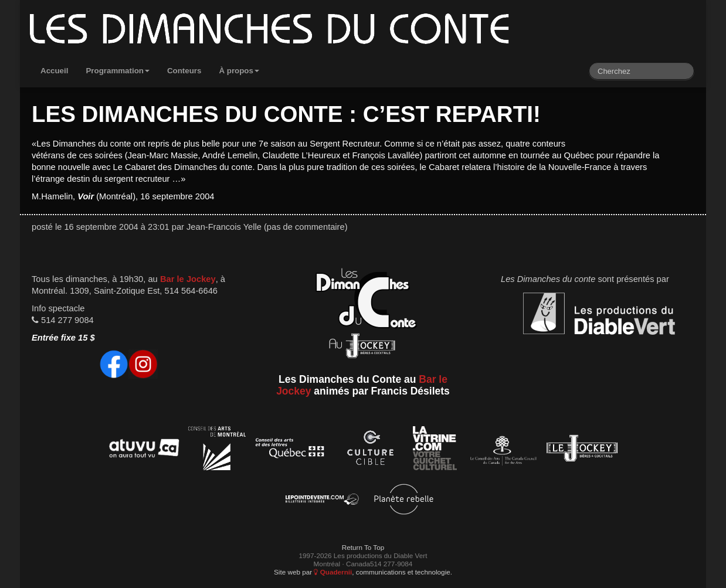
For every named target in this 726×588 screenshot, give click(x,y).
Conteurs (184, 71)
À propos (239, 71)
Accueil (54, 71)
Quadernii (333, 572)
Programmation (118, 71)
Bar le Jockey (188, 279)
